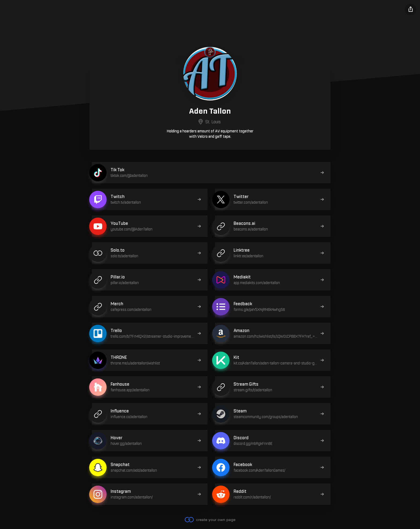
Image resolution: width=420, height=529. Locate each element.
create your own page (210, 520)
